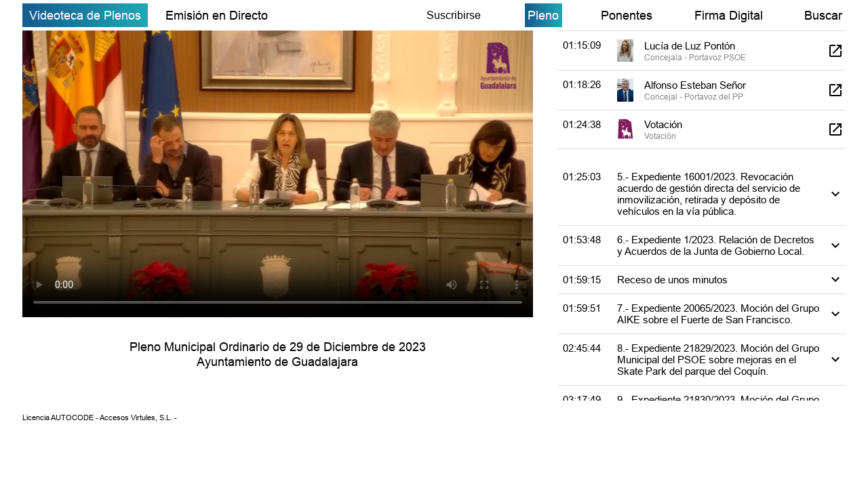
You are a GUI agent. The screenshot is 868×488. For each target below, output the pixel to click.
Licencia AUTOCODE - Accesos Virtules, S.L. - (100, 418)
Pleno (543, 15)
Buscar (823, 15)
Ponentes (627, 15)
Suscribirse (454, 15)
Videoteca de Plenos (85, 15)
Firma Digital (729, 15)
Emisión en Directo (217, 15)
